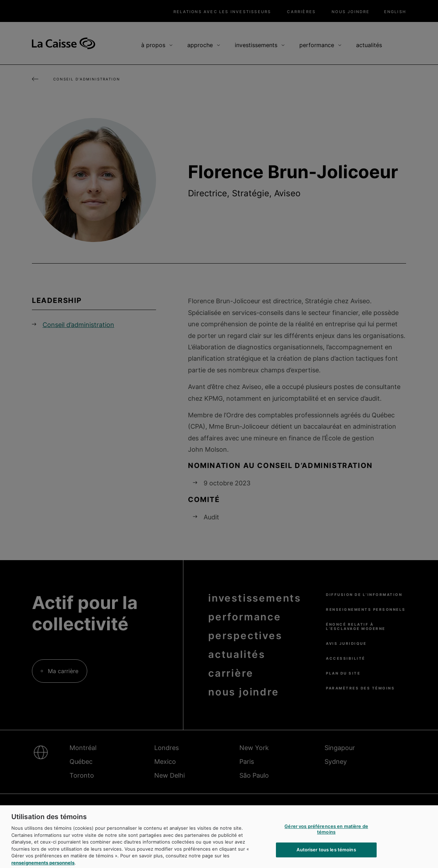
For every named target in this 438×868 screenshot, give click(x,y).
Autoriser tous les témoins (326, 853)
